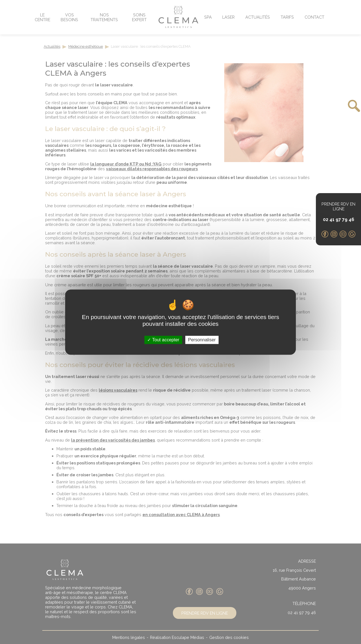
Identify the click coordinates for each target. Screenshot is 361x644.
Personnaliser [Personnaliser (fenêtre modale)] (202, 340)
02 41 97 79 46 (339, 220)
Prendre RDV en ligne (338, 206)
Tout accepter (163, 340)
